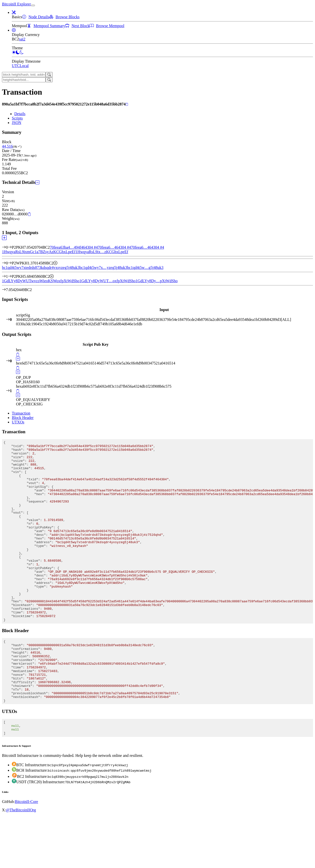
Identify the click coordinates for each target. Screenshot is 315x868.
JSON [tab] (16, 123)
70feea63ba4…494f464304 (74, 247)
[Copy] (127, 104)
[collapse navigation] (33, 5)
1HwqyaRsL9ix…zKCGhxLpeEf (102, 252)
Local (24, 66)
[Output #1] (10, 276)
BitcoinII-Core (26, 853)
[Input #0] (10, 247)
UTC (16, 66)
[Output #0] (10, 263)
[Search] (49, 75)
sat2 (22, 39)
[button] (14, 12)
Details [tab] (20, 114)
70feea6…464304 (114, 247)
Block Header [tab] (23, 418)
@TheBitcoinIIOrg (21, 862)
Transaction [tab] (21, 413)
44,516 (7, 146)
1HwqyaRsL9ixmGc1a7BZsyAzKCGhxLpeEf (39, 252)
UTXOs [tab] (18, 422)
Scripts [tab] (17, 118)
